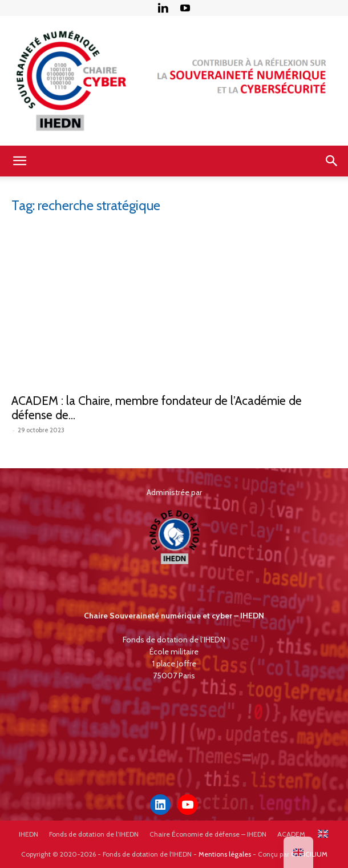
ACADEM (291, 834)
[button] (19, 161)
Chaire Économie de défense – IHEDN (208, 834)
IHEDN (29, 834)
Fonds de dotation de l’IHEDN (94, 834)
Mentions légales (225, 854)
